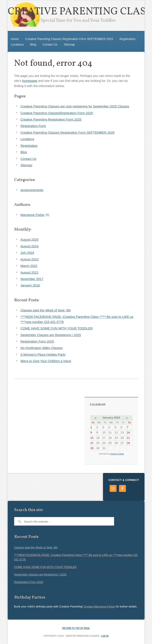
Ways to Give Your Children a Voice (46, 361)
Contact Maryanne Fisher (99, 607)
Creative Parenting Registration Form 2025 (51, 119)
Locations (17, 44)
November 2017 (32, 279)
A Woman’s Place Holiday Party (43, 354)
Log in (105, 636)
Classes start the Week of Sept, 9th (46, 310)
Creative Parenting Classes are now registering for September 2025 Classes (75, 106)
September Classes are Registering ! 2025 (51, 335)
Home (15, 39)
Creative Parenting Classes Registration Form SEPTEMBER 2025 (69, 39)
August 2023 (30, 259)
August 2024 (30, 246)
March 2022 (29, 266)
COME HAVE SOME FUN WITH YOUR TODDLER (57, 328)
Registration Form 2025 (37, 341)
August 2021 (30, 272)
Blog (33, 44)
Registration (127, 39)
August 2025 (30, 239)
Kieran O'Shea (117, 454)
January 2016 (30, 285)
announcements (32, 190)
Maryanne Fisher (33, 215)
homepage (30, 81)
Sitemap (69, 44)
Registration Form (33, 126)
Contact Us (50, 44)
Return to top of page (76, 628)
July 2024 (27, 253)
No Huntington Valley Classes (42, 348)
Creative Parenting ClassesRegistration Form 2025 (57, 113)
